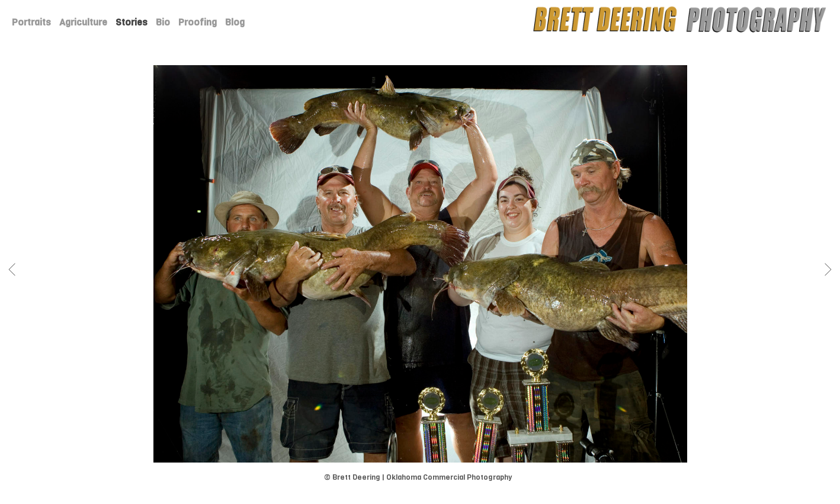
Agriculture (83, 22)
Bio (163, 22)
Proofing (198, 22)
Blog (235, 22)
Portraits (31, 22)
